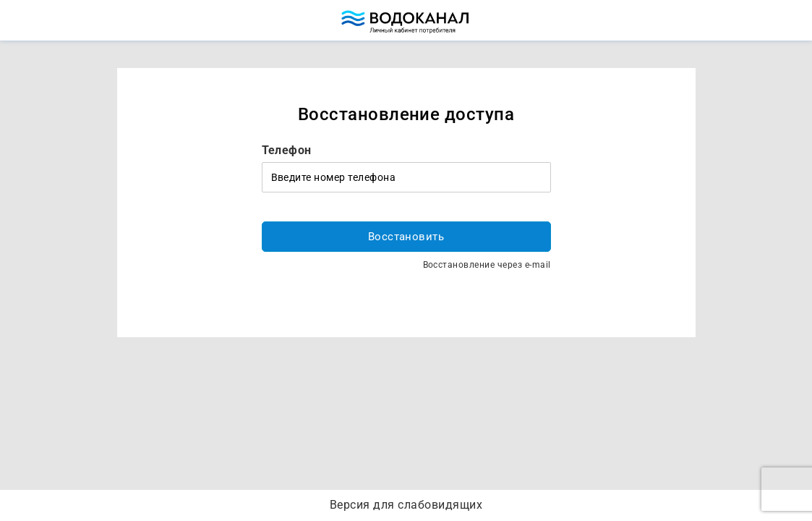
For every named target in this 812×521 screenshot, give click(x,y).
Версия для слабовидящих (406, 505)
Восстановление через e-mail (487, 265)
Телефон (287, 150)
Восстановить (406, 237)
